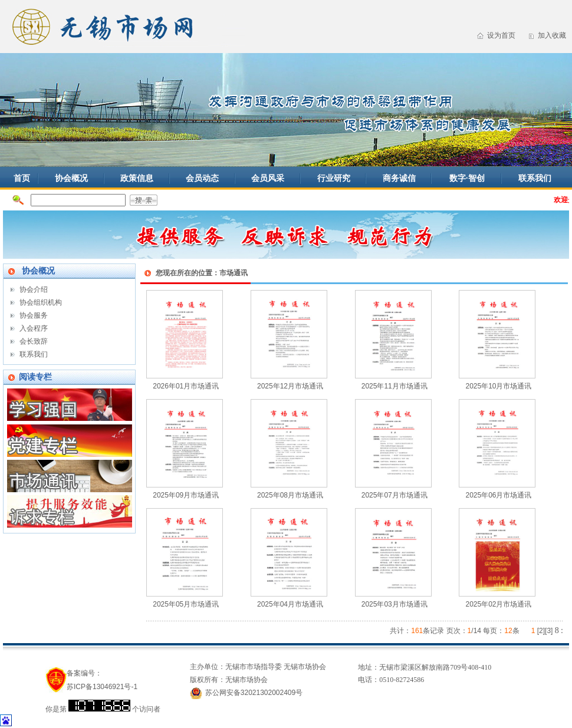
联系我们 (535, 178)
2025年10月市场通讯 (498, 386)
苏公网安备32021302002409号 (254, 693)
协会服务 (34, 315)
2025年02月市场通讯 (498, 604)
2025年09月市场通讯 (186, 495)
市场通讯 (234, 273)
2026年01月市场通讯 (186, 386)
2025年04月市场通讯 (290, 604)
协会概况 (71, 178)
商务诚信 (399, 178)
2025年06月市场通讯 (498, 495)
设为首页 (501, 35)
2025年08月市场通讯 (290, 495)
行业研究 (334, 178)
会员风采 (268, 178)
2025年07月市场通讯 (395, 495)
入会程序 (34, 328)
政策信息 (137, 178)
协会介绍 (34, 289)
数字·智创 (467, 178)
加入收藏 (552, 35)
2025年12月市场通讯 (290, 386)
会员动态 (202, 178)
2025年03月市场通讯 (395, 604)
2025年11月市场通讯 (395, 386)
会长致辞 (34, 341)
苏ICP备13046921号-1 (102, 687)
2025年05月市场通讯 (186, 604)
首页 (22, 178)
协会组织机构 (41, 302)
